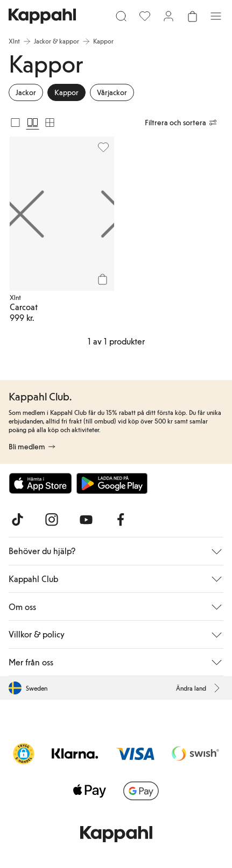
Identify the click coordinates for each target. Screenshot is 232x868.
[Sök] (121, 16)
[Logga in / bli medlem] (168, 16)
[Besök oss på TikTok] (17, 520)
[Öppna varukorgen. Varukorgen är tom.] (192, 16)
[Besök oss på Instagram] (52, 520)
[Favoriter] (145, 16)
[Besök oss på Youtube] (86, 520)
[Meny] (216, 16)
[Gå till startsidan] (42, 16)
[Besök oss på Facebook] (121, 520)
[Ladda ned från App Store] (40, 483)
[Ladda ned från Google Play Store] (112, 483)
